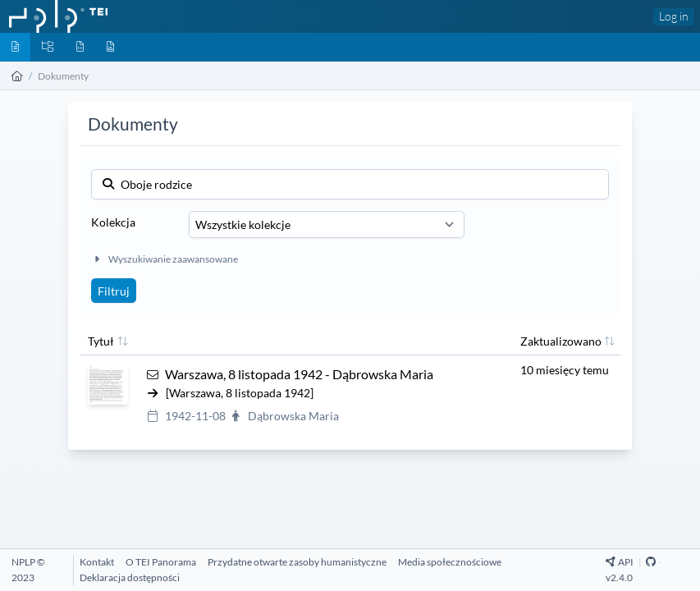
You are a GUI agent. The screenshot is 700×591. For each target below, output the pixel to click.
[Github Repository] (651, 562)
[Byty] (80, 47)
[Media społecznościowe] (450, 562)
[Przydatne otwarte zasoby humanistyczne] (297, 562)
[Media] (110, 47)
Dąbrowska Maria (293, 416)
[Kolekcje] (48, 47)
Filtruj (114, 291)
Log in (674, 16)
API (620, 562)
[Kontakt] (97, 562)
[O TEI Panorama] (161, 562)
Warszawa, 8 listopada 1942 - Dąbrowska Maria (299, 374)
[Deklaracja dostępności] (130, 577)
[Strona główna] (17, 76)
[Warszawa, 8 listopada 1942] (240, 393)
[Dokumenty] (15, 47)
